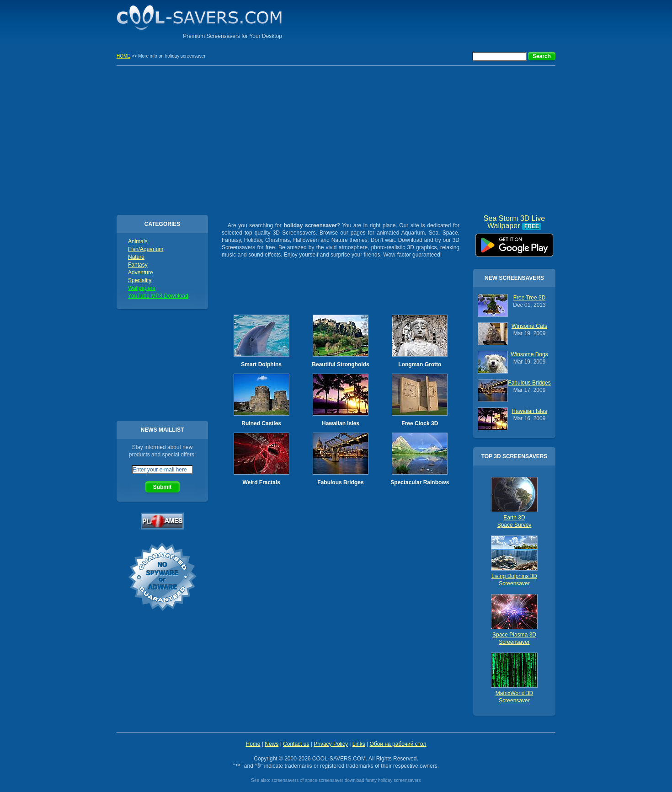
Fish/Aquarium (146, 249)
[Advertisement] (448, 21)
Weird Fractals (261, 482)
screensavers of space (294, 780)
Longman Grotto (420, 364)
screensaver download (341, 780)
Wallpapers (142, 288)
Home (253, 744)
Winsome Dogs (529, 354)
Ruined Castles (261, 423)
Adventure (141, 273)
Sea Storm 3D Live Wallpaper (514, 242)
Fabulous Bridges (340, 482)
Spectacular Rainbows (420, 482)
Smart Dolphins (261, 364)
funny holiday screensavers (393, 780)
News (272, 744)
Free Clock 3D (420, 423)
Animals (138, 241)
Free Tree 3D (530, 298)
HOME (123, 56)
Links (359, 744)
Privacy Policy (331, 744)
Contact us (296, 744)
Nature (136, 257)
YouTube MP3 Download (158, 296)
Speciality (140, 280)
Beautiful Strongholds (340, 364)
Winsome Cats (529, 326)
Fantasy (138, 265)
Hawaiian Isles (341, 423)
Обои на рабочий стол (398, 744)
